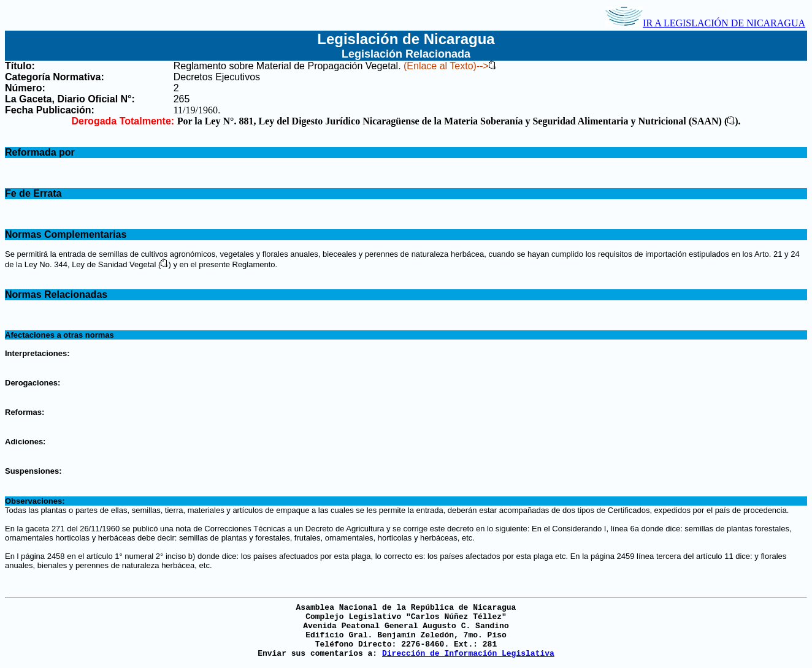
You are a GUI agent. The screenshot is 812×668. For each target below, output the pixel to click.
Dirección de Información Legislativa (468, 654)
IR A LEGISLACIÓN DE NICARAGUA (705, 23)
